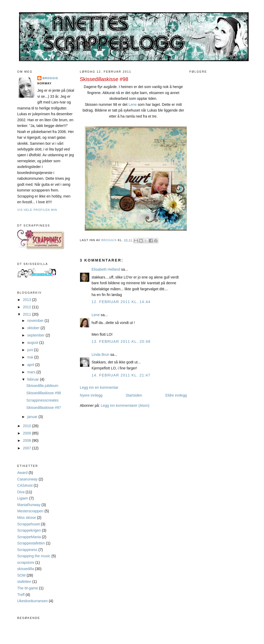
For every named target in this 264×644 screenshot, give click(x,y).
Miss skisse (27, 518)
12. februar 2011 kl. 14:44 (121, 302)
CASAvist (25, 485)
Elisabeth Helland (106, 269)
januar (33, 417)
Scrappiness (27, 550)
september (37, 335)
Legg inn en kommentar (99, 387)
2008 (28, 440)
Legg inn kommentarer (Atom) (125, 405)
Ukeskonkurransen (32, 601)
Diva (21, 492)
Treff (21, 595)
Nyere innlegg (91, 395)
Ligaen (23, 498)
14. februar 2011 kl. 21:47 (121, 375)
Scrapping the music (34, 556)
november (36, 321)
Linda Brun (100, 355)
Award (22, 473)
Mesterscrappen (30, 511)
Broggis (50, 78)
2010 (28, 426)
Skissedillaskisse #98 (44, 393)
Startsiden (134, 395)
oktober (34, 328)
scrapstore (26, 562)
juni (31, 350)
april (31, 365)
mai (31, 357)
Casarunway (27, 479)
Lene (133, 105)
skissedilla (26, 569)
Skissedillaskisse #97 (44, 408)
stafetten (24, 582)
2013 (28, 300)
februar (34, 379)
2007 (28, 448)
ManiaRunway (29, 505)
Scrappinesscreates (42, 400)
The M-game (28, 588)
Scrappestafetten (31, 543)
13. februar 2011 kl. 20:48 (121, 341)
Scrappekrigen (29, 530)
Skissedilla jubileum (42, 386)
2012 (28, 307)
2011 (28, 314)
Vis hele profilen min (37, 210)
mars (32, 372)
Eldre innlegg (176, 395)
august (33, 343)
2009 (28, 433)
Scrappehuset (29, 524)
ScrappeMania (29, 537)
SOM (21, 575)
